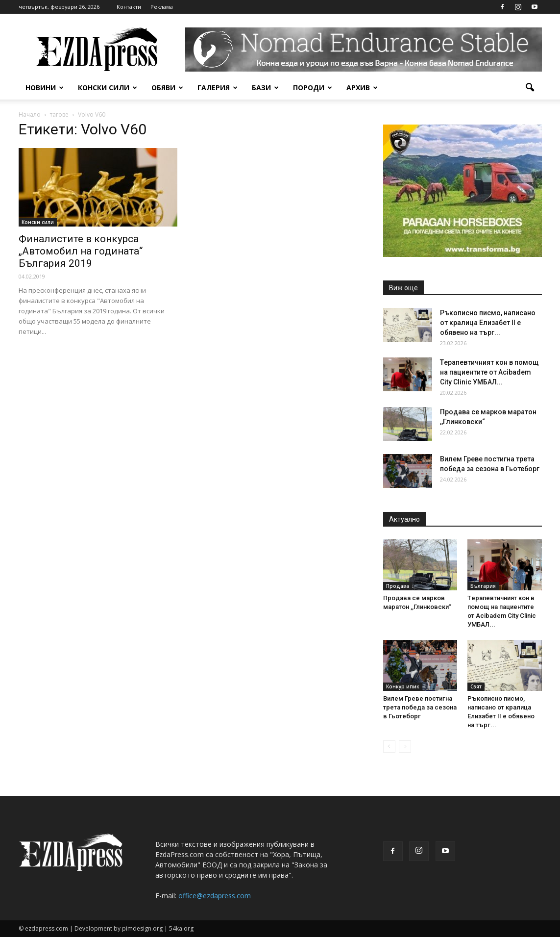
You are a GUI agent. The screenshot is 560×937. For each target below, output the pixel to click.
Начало (30, 114)
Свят (476, 686)
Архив (362, 88)
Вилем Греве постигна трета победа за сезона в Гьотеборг (420, 707)
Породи (313, 88)
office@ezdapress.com (215, 896)
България (483, 586)
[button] (530, 88)
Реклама (162, 7)
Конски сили (108, 88)
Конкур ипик (403, 686)
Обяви (167, 88)
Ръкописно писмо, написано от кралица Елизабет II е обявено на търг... (488, 323)
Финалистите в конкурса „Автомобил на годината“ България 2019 (81, 251)
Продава (398, 586)
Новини (45, 88)
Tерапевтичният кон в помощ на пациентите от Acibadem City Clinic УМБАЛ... (489, 372)
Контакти (129, 7)
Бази (265, 88)
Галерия (218, 88)
